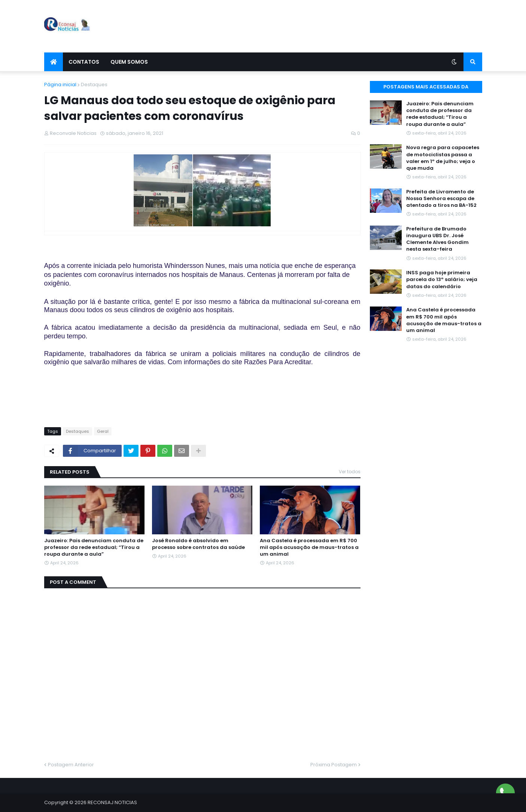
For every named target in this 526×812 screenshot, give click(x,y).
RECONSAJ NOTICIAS (112, 802)
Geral (103, 431)
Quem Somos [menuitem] (129, 62)
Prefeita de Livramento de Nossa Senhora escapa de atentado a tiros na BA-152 (441, 199)
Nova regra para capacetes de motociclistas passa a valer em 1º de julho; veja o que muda (443, 158)
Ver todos (350, 472)
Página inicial (60, 84)
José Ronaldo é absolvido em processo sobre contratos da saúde (198, 544)
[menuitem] (54, 62)
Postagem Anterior (71, 765)
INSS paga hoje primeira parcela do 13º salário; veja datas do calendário (442, 280)
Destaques (94, 84)
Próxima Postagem (334, 765)
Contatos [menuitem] (84, 62)
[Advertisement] (346, 26)
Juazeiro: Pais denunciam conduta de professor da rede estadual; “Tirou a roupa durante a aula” (94, 547)
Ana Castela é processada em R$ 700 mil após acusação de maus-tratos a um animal (309, 547)
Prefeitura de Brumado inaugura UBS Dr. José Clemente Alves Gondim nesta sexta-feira (437, 239)
